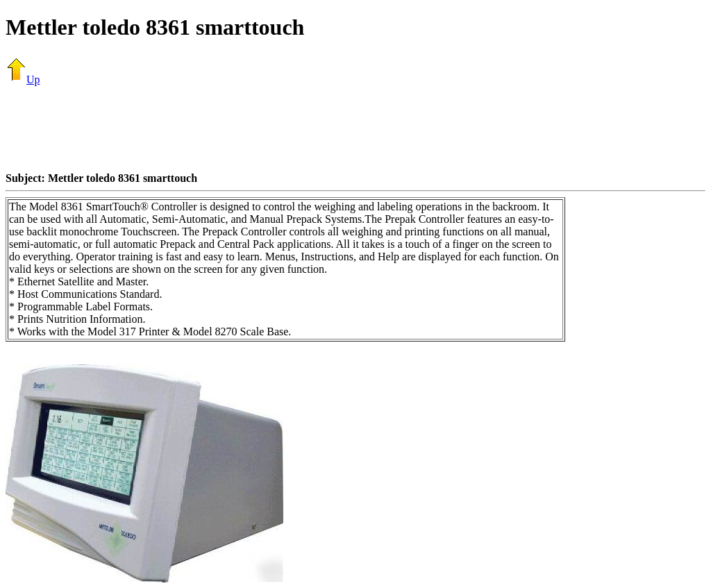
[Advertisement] (355, 128)
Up (23, 79)
